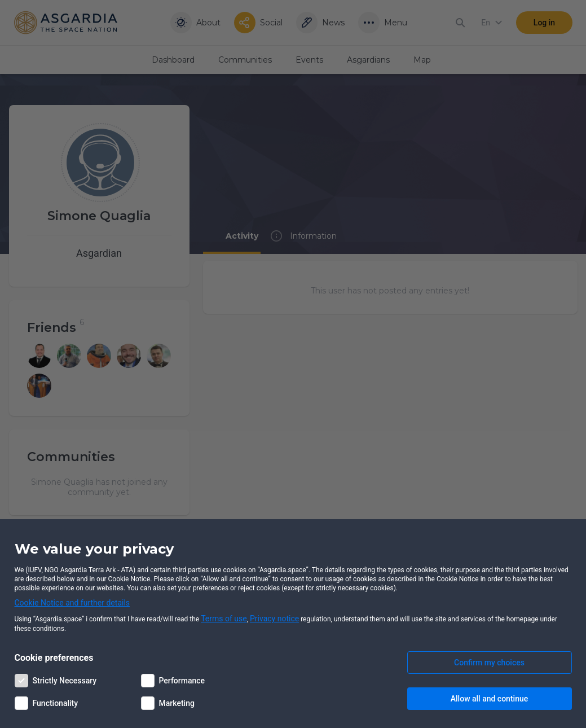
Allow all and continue (489, 699)
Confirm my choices (489, 663)
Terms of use (224, 619)
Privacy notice (274, 619)
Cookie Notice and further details (72, 603)
